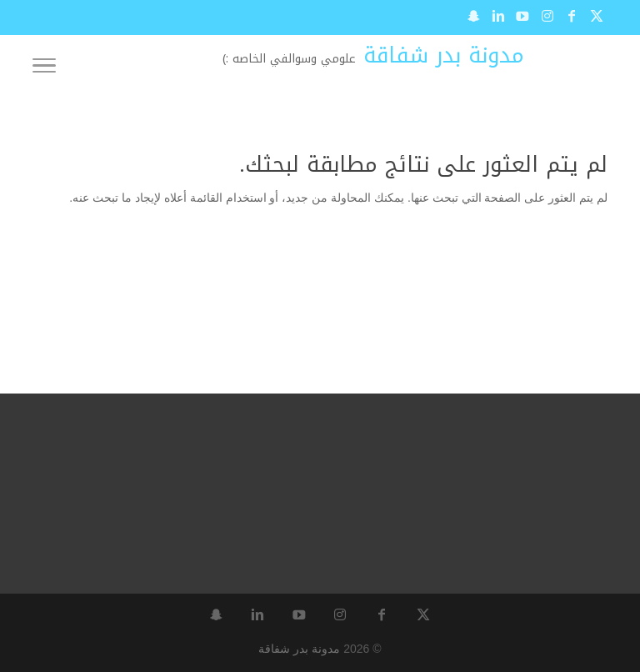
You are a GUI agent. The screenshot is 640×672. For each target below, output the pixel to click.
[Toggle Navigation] (44, 68)
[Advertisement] (474, 319)
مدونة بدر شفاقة (299, 649)
